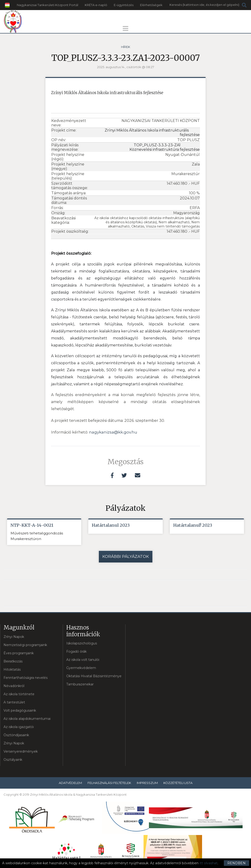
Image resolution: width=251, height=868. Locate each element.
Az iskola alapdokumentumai (27, 719)
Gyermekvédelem (81, 668)
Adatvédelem (70, 783)
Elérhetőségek (151, 5)
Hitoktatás (12, 669)
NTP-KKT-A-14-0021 (32, 525)
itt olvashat (209, 863)
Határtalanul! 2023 (193, 525)
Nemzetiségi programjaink (25, 645)
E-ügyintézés (124, 5)
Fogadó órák (76, 652)
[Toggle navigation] (125, 28)
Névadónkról (14, 686)
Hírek (126, 47)
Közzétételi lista (178, 783)
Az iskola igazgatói (19, 727)
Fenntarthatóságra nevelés (26, 678)
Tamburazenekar (80, 684)
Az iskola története (19, 694)
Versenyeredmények (21, 751)
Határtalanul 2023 (111, 525)
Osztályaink (13, 760)
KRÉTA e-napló (96, 5)
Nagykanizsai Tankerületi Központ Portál (48, 5)
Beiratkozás (13, 661)
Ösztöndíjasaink (16, 735)
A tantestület (14, 702)
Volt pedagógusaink (20, 710)
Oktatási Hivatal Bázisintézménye (94, 676)
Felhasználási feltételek (109, 783)
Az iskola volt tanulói (83, 660)
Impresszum (147, 783)
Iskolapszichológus (82, 644)
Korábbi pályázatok (126, 557)
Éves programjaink (19, 653)
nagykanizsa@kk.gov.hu (113, 432)
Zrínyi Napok (14, 637)
